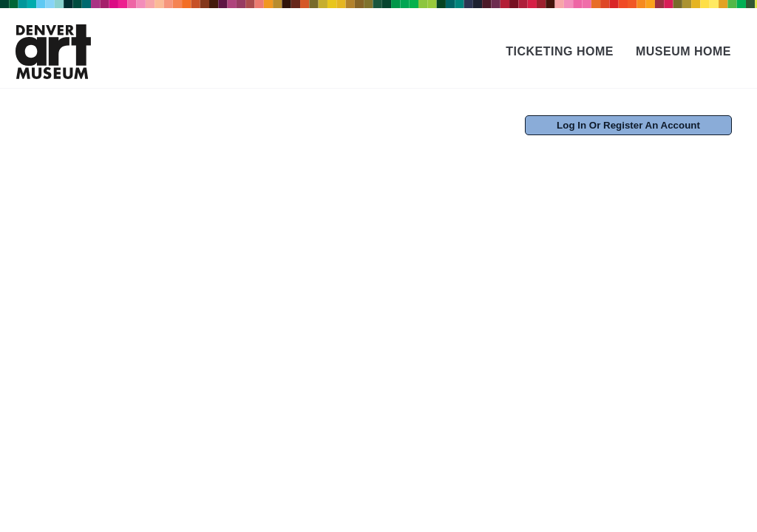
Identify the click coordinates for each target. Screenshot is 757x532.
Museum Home (683, 51)
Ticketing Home (560, 51)
